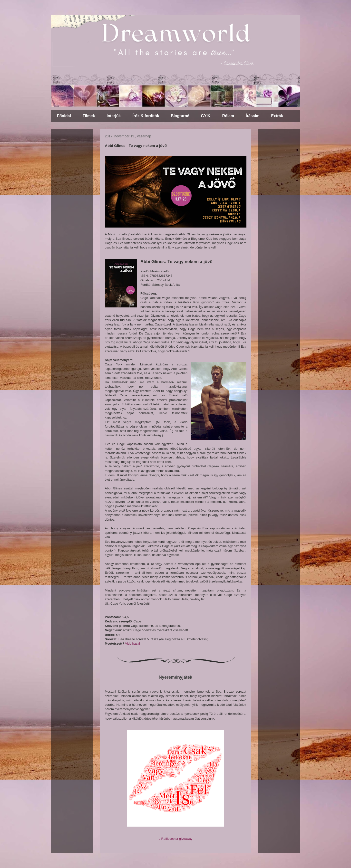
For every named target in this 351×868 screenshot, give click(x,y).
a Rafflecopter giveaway (176, 839)
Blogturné (180, 116)
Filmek (89, 116)
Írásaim (253, 116)
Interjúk (114, 116)
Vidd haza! (132, 644)
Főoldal (64, 116)
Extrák (277, 116)
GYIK (206, 116)
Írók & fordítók (146, 116)
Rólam (228, 116)
